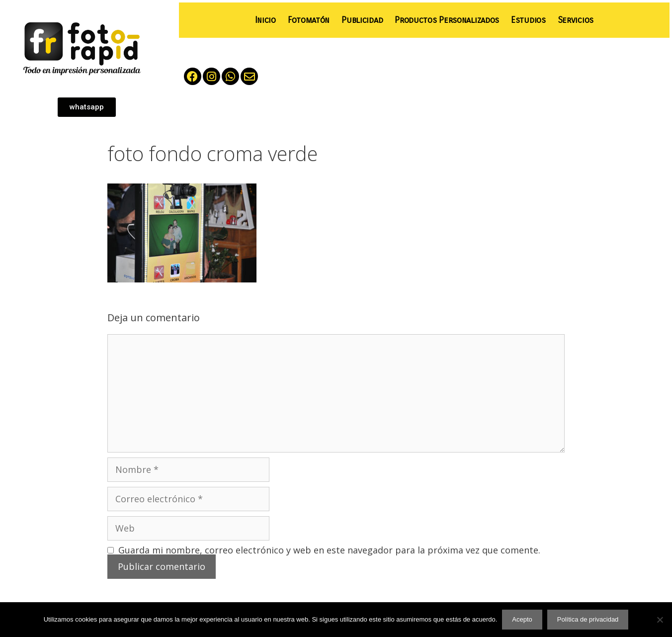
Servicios (576, 20)
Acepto (522, 619)
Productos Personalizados (447, 20)
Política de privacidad (588, 619)
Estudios (528, 20)
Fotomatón (309, 20)
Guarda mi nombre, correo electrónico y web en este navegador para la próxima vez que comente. (329, 550)
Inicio (265, 20)
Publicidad (362, 20)
